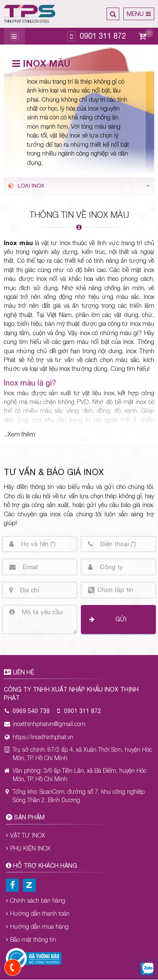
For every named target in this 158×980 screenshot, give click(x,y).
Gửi (121, 619)
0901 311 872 (103, 36)
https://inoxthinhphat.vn (43, 737)
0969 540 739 (31, 711)
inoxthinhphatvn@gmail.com (49, 724)
